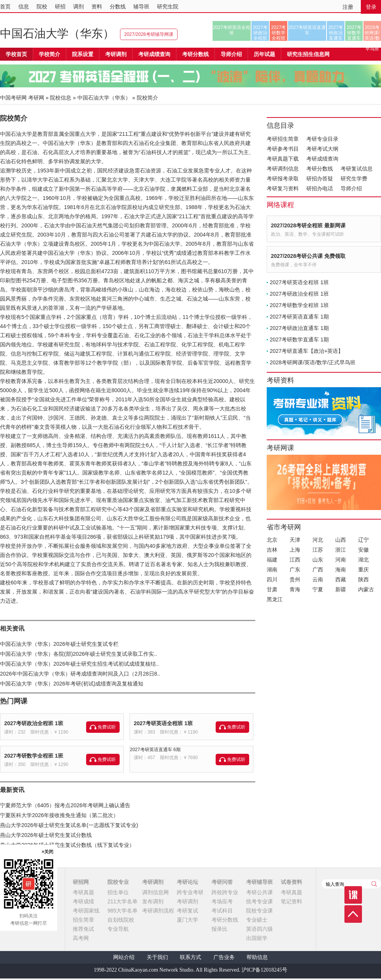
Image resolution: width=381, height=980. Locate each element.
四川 (272, 579)
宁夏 (318, 589)
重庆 (363, 570)
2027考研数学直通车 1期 (299, 340)
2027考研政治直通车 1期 (299, 328)
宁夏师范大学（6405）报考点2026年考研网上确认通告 (65, 805)
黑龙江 (275, 599)
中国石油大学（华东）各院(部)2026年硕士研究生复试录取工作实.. (78, 654)
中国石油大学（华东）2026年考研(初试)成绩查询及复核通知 (72, 684)
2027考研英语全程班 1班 (163, 723)
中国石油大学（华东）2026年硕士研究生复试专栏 (59, 644)
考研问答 (222, 882)
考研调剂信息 (283, 169)
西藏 (341, 579)
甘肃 (272, 589)
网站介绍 (124, 957)
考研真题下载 (283, 159)
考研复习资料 (283, 188)
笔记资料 (291, 901)
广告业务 (224, 957)
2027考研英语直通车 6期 (155, 750)
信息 (24, 6)
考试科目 (222, 911)
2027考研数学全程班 (279, 33)
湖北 (363, 560)
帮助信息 (257, 957)
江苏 (318, 550)
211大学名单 (122, 901)
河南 (341, 560)
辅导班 (141, 6)
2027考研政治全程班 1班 (34, 723)
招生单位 (118, 892)
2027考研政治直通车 (336, 33)
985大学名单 (122, 911)
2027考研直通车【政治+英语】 (307, 351)
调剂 (78, 6)
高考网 (81, 938)
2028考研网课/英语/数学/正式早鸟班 (372, 33)
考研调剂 (116, 54)
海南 (341, 570)
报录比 (219, 929)
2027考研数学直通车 (354, 33)
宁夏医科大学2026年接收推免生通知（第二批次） (59, 815)
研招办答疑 (320, 179)
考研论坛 (187, 882)
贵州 (295, 579)
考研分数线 (320, 169)
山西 (341, 540)
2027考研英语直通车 (307, 30)
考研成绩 (83, 901)
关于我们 (157, 957)
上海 (295, 550)
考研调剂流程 (158, 911)
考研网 (36, 98)
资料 (97, 6)
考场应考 (222, 901)
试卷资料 (291, 882)
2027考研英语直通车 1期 (299, 317)
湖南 (272, 570)
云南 (318, 579)
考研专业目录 (322, 139)
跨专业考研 (190, 892)
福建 (272, 560)
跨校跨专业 (225, 892)
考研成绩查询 (322, 159)
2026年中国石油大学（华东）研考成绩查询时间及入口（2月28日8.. (80, 674)
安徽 (363, 550)
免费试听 (107, 727)
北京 (272, 540)
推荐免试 (83, 929)
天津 (295, 540)
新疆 (341, 589)
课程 (353, 895)
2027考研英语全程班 (232, 30)
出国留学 (257, 938)
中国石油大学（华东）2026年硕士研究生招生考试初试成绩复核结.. (79, 664)
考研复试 (187, 911)
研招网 (81, 882)
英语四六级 (259, 929)
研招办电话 (320, 188)
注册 (348, 7)
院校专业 (118, 882)
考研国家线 (86, 911)
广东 (295, 570)
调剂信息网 (155, 892)
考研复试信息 (357, 169)
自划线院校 (121, 920)
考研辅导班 (259, 882)
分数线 (118, 6)
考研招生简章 (283, 139)
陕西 (363, 579)
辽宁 (363, 540)
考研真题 (83, 892)
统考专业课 (259, 901)
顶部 (353, 914)
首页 (5, 6)
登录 (371, 7)
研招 (60, 6)
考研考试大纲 (322, 149)
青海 (295, 589)
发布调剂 (153, 901)
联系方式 (190, 957)
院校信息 (61, 98)
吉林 (272, 550)
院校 (42, 6)
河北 (318, 540)
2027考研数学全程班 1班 (34, 756)
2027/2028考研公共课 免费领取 (308, 256)
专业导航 (118, 929)
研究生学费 (354, 179)
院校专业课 (259, 911)
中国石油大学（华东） (57, 33)
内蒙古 (366, 589)
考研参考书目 (283, 149)
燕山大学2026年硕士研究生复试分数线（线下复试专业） (67, 845)
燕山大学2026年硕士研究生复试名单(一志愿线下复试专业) (69, 825)
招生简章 (83, 920)
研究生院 (168, 6)
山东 (318, 560)
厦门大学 (187, 920)
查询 (374, 884)
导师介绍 (231, 54)
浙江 (341, 550)
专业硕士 (257, 920)
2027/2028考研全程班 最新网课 (308, 225)
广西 (318, 570)
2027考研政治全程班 (260, 33)
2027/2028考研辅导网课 (149, 34)
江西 (295, 560)
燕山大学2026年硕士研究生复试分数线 (46, 835)
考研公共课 (259, 892)
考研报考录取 (283, 179)
